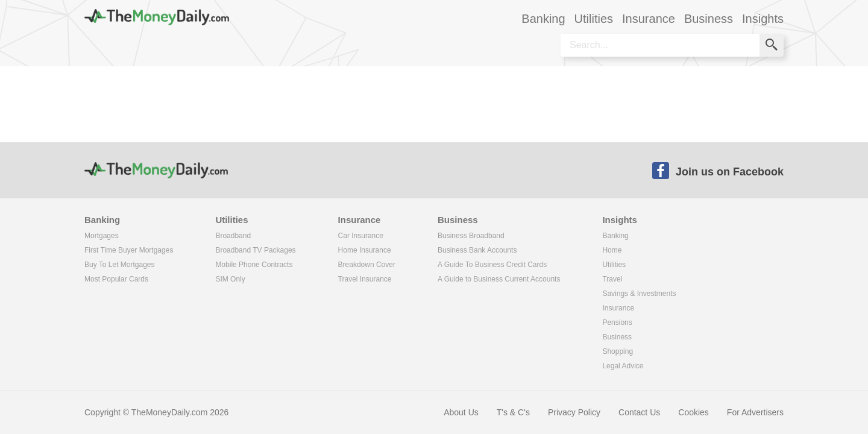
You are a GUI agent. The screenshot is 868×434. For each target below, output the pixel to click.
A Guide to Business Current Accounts (499, 279)
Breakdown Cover (367, 265)
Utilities (614, 265)
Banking (615, 236)
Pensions (617, 322)
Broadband (233, 236)
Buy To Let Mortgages (120, 265)
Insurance (618, 308)
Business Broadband (471, 236)
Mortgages (102, 236)
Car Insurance (361, 236)
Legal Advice (623, 366)
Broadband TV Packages (255, 250)
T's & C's (513, 412)
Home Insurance (365, 250)
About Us (461, 412)
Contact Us (639, 412)
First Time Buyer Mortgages (129, 250)
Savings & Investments (639, 294)
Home (612, 250)
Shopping (618, 351)
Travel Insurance (365, 279)
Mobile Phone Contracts (254, 265)
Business (617, 337)
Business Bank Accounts (477, 250)
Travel (612, 279)
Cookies (693, 412)
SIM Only (230, 279)
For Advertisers (755, 412)
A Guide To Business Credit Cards (492, 265)
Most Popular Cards (116, 279)
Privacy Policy (574, 412)
